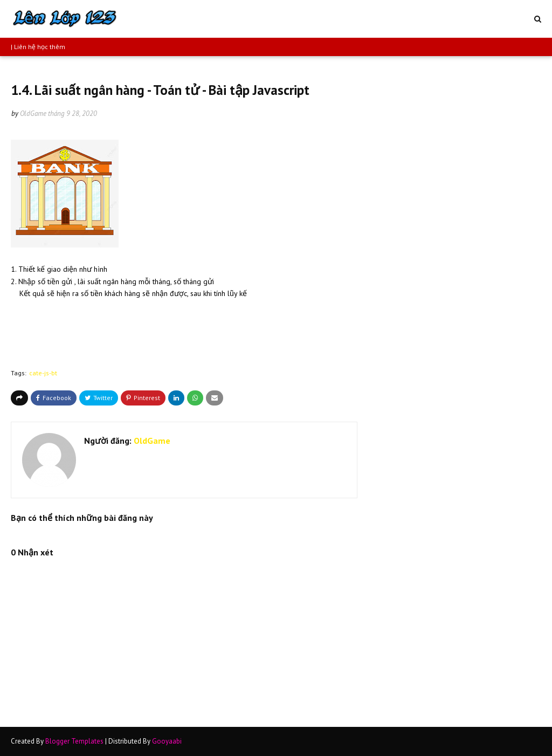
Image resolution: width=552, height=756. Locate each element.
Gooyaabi (167, 741)
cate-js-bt (43, 373)
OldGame (33, 114)
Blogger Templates (74, 741)
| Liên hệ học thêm (38, 47)
